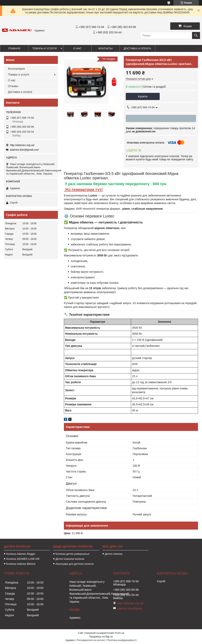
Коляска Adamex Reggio (21, 554)
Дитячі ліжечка (114, 554)
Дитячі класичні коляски (70, 559)
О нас (77, 48)
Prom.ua (120, 633)
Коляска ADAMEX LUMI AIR (23, 559)
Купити (143, 96)
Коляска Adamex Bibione (21, 564)
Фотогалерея (16, 69)
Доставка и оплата (137, 48)
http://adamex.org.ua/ (22, 145)
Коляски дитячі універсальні (72, 554)
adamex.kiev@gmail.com (24, 150)
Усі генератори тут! (83, 190)
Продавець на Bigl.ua (101, 637)
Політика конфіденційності (122, 640)
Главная (14, 48)
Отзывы (13, 86)
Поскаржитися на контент (91, 640)
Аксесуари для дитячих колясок (75, 564)
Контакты (105, 48)
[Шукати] (196, 35)
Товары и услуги (45, 48)
